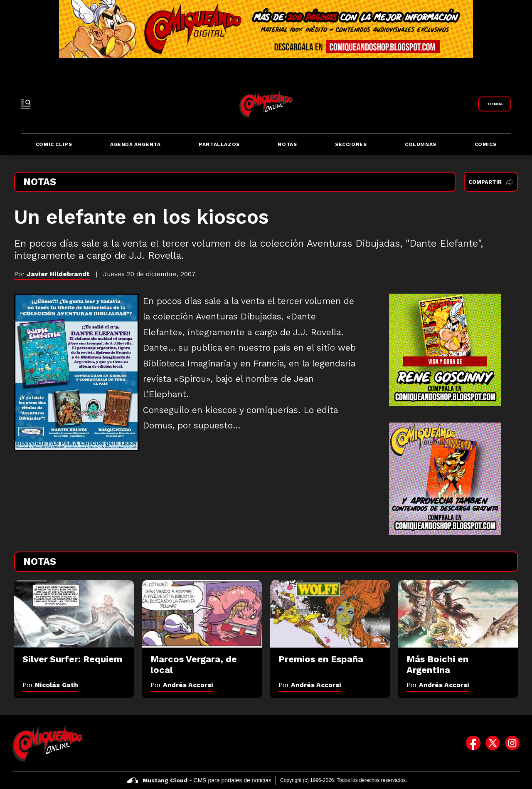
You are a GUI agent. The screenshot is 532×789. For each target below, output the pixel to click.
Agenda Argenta (135, 144)
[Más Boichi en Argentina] (458, 614)
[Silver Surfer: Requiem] (74, 614)
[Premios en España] (330, 614)
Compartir (491, 182)
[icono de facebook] (473, 743)
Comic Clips (54, 144)
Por (50, 685)
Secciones (351, 144)
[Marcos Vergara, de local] (202, 614)
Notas (287, 144)
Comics (486, 144)
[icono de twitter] (493, 743)
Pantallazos (219, 144)
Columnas (421, 144)
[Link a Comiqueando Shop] (495, 104)
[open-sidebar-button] (26, 104)
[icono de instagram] (512, 743)
